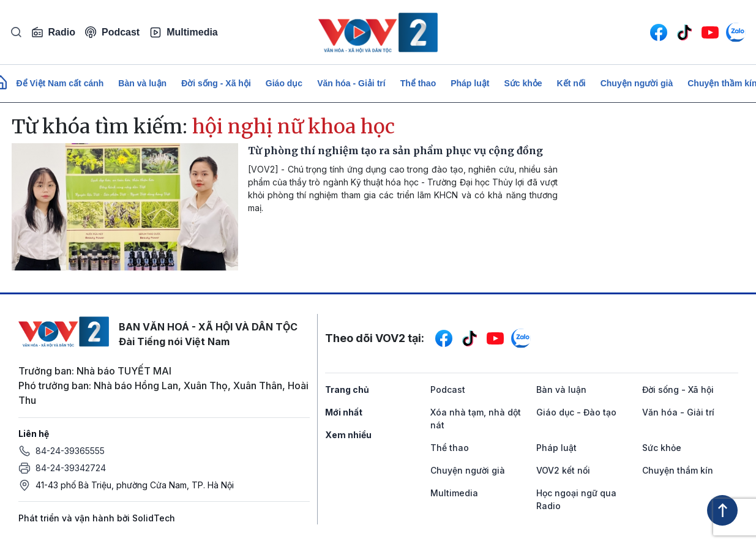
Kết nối (571, 83)
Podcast (112, 32)
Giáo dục (284, 83)
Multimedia (184, 32)
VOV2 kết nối (563, 470)
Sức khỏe (523, 83)
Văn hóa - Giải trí (351, 83)
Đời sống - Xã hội (216, 83)
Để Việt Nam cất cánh (60, 83)
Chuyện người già (637, 83)
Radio (53, 32)
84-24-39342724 (71, 468)
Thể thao (418, 83)
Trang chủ (347, 389)
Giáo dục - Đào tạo (576, 412)
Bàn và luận (142, 83)
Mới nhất (344, 412)
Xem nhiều (348, 435)
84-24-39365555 (70, 451)
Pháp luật (470, 83)
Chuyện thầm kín (678, 470)
